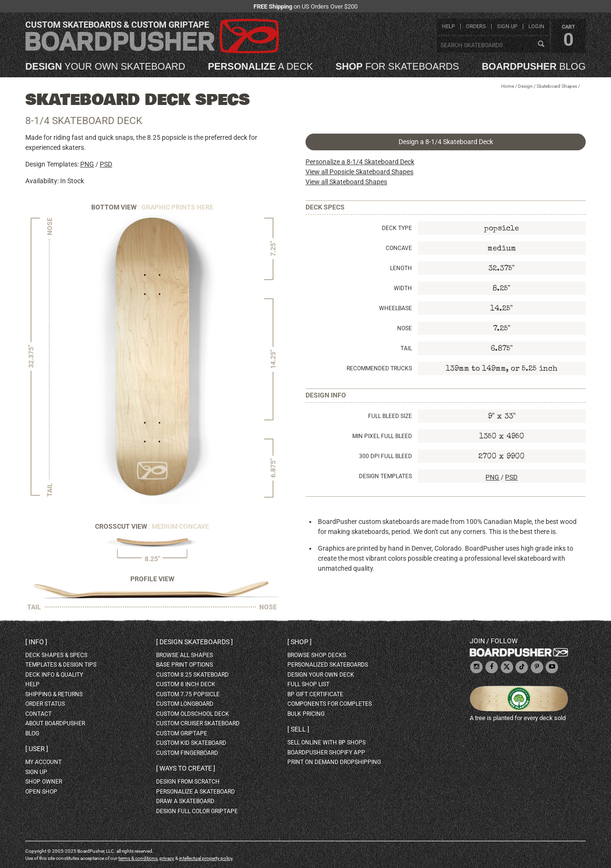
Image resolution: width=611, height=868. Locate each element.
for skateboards (397, 66)
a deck (260, 66)
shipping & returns (54, 694)
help (448, 26)
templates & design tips (61, 665)
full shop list (308, 684)
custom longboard (185, 704)
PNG (87, 164)
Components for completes (330, 704)
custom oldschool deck (193, 714)
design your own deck (321, 675)
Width (403, 288)
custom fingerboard (187, 753)
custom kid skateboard (191, 743)
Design (525, 86)
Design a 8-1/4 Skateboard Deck (446, 142)
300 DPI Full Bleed (385, 456)
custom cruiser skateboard (198, 723)
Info (36, 642)
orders (476, 26)
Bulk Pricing (306, 714)
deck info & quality (54, 675)
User (37, 749)
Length (401, 268)
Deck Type (397, 228)
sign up (507, 26)
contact (38, 714)
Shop (300, 642)
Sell (298, 729)
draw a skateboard (185, 801)
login (536, 26)
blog (534, 66)
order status (45, 704)
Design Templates (385, 476)
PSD (106, 164)
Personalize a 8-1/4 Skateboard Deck (360, 162)
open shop (41, 792)
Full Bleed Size (390, 416)
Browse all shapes (184, 655)
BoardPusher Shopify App (326, 753)
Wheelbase (395, 308)
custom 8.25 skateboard (192, 675)
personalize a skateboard (195, 792)
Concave (399, 248)
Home (508, 86)
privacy (167, 858)
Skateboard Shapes (557, 86)
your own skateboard (105, 66)
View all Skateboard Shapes (346, 182)
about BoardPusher (55, 723)
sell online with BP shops (327, 743)
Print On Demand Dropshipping (334, 762)
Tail (406, 348)
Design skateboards (195, 642)
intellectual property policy (206, 858)
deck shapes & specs (56, 655)
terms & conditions (138, 858)
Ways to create (186, 768)
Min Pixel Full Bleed (382, 436)
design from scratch (188, 782)
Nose (405, 328)
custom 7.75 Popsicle (188, 694)
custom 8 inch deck (186, 684)
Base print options (184, 665)
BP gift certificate (315, 694)
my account (43, 762)
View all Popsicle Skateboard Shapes (359, 172)
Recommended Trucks (379, 368)
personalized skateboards (328, 665)
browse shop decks (317, 655)
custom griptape (182, 733)
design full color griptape (197, 811)
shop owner (44, 782)
